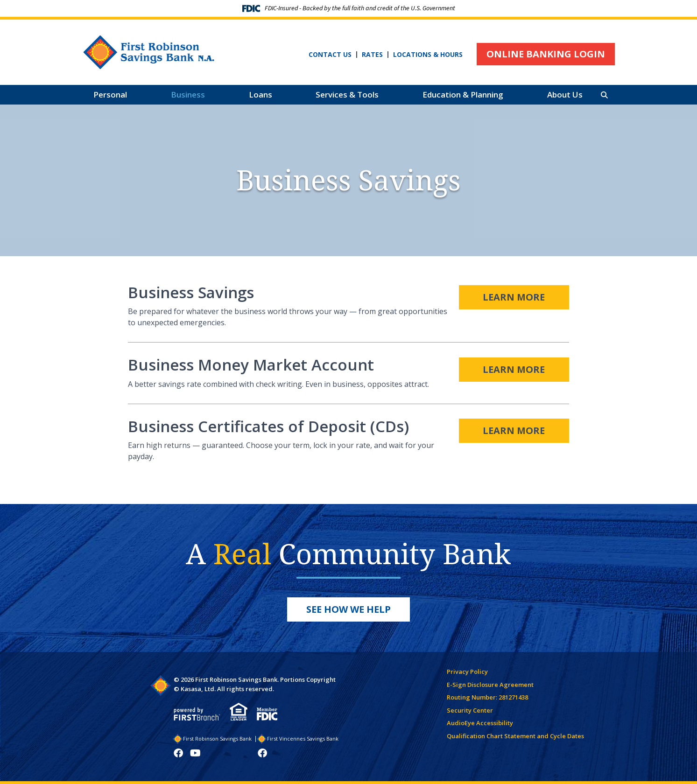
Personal (110, 94)
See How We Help (348, 609)
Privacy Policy (467, 672)
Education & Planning (463, 94)
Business (188, 94)
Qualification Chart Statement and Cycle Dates (515, 736)
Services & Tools (347, 94)
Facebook (178, 753)
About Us (565, 94)
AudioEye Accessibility (480, 723)
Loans (260, 94)
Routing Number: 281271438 (487, 697)
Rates (372, 55)
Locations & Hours (428, 55)
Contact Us (330, 55)
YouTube (195, 753)
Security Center (470, 710)
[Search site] (604, 95)
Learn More (514, 296)
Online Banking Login (546, 54)
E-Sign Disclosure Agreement (490, 685)
